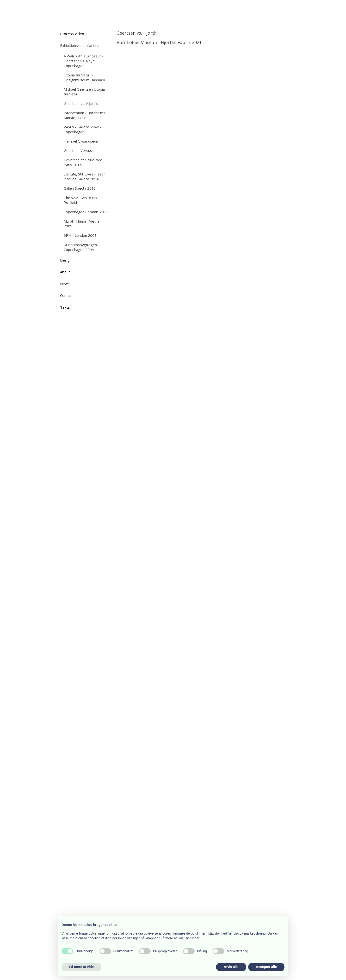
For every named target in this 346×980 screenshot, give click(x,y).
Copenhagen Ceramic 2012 (86, 212)
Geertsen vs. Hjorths (81, 103)
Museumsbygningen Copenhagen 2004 (80, 247)
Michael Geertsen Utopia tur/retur (84, 92)
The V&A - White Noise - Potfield (84, 200)
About (65, 272)
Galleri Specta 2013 (80, 188)
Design (66, 260)
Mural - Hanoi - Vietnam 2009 (83, 224)
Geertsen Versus (78, 150)
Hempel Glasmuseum (81, 141)
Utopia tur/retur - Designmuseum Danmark (84, 77)
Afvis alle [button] (231, 967)
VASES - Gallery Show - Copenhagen (82, 129)
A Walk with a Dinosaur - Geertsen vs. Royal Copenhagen (83, 61)
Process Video (72, 34)
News (65, 284)
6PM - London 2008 (80, 235)
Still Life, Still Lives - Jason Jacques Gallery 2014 (85, 176)
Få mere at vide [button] (81, 967)
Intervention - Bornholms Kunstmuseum (84, 115)
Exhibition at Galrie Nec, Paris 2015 (83, 162)
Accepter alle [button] (266, 967)
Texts (65, 307)
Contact (66, 295)
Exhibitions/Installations (80, 45)
